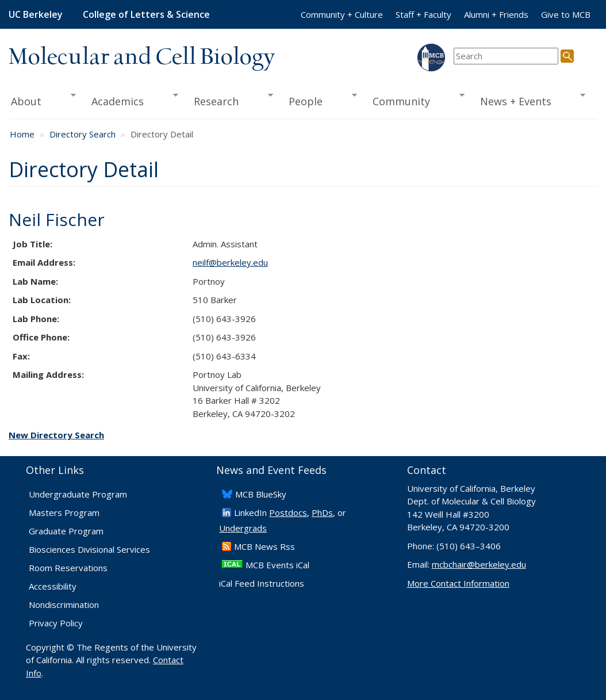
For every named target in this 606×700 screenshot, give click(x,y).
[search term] (506, 56)
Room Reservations (68, 568)
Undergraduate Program (78, 494)
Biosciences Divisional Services (89, 549)
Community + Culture (342, 14)
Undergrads (243, 528)
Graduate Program (66, 531)
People (319, 100)
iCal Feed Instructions (262, 583)
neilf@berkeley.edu (230, 262)
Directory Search (83, 134)
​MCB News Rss (264, 546)
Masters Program (64, 512)
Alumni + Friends (496, 14)
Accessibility (53, 586)
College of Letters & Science (146, 14)
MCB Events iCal (277, 565)
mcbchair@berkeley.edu (479, 564)
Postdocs (288, 512)
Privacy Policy (56, 623)
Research (229, 100)
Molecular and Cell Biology (142, 58)
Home (22, 134)
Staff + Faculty (423, 14)
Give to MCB (566, 14)
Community (414, 100)
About (42, 100)
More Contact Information (458, 583)
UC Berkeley (36, 14)
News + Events (529, 100)
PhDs (322, 512)
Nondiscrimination (64, 605)
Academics (131, 100)
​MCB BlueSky (261, 494)
